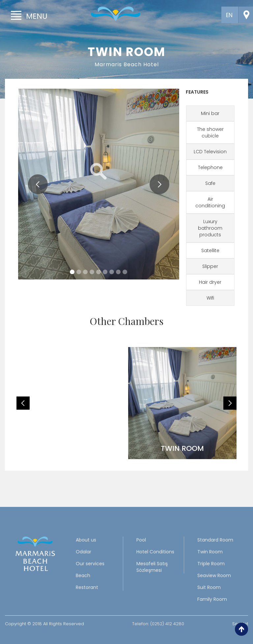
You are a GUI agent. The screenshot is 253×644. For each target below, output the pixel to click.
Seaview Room (214, 575)
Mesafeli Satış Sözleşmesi (152, 567)
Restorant (87, 587)
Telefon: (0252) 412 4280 (158, 624)
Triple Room (211, 564)
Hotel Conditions (155, 552)
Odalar (84, 552)
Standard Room (215, 540)
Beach (83, 575)
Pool (141, 540)
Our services (90, 564)
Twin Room (210, 552)
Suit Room (209, 587)
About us (86, 540)
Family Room (212, 599)
